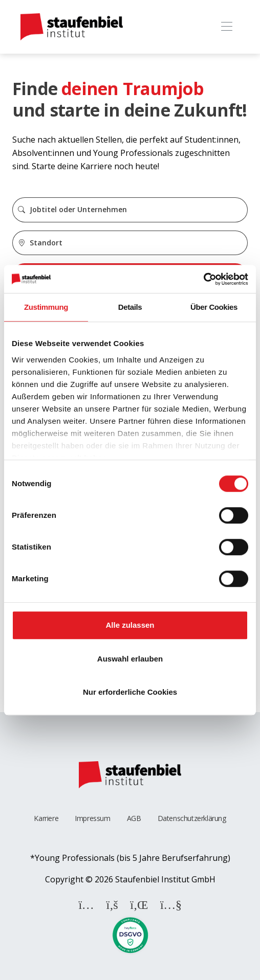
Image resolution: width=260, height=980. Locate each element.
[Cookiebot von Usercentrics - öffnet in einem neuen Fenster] (203, 279)
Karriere (46, 818)
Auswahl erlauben (130, 659)
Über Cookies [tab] (214, 307)
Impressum (92, 818)
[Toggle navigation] (226, 27)
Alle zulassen (130, 625)
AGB (134, 818)
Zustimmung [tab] (46, 307)
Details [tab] (130, 307)
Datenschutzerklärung (192, 818)
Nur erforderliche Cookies (130, 692)
